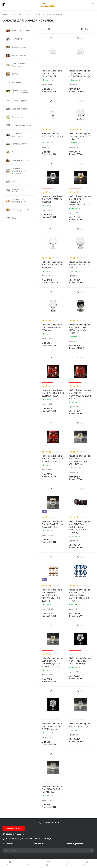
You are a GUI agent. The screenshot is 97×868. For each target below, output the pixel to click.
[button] (47, 126)
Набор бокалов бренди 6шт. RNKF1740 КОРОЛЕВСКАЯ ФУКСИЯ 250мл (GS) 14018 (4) (80, 527)
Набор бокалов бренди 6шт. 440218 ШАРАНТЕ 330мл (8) (53, 265)
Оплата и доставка (74, 844)
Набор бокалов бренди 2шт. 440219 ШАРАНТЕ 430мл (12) (80, 136)
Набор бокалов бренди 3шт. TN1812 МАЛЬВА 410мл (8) (53, 199)
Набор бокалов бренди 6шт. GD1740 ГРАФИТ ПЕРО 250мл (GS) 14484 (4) (80, 329)
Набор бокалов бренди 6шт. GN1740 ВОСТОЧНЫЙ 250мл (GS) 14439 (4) (80, 460)
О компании (8, 844)
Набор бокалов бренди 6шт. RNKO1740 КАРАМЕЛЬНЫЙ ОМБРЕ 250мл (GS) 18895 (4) (53, 595)
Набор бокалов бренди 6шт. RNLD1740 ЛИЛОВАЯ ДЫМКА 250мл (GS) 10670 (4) (53, 662)
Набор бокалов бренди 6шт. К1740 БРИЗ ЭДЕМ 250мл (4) (80, 661)
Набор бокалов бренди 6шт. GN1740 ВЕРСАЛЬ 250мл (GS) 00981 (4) (53, 459)
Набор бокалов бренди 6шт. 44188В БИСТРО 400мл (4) (80, 265)
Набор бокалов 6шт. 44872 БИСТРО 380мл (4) (52, 136)
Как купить (39, 844)
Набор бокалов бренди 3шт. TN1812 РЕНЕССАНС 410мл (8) (80, 74)
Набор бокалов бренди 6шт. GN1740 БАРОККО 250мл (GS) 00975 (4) (53, 393)
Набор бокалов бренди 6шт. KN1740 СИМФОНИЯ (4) (53, 74)
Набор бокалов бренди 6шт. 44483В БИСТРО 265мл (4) (53, 328)
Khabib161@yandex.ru (15, 834)
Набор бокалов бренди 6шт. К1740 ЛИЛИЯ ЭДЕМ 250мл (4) (53, 726)
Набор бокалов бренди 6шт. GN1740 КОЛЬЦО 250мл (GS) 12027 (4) (53, 524)
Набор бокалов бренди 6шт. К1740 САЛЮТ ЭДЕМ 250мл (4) (53, 789)
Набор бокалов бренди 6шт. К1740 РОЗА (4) (80, 725)
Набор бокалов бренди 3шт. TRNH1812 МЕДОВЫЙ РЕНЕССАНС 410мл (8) (80, 201)
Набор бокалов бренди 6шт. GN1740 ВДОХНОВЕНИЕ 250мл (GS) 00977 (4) (80, 394)
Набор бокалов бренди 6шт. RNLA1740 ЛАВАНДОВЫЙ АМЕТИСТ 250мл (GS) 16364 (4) (80, 595)
